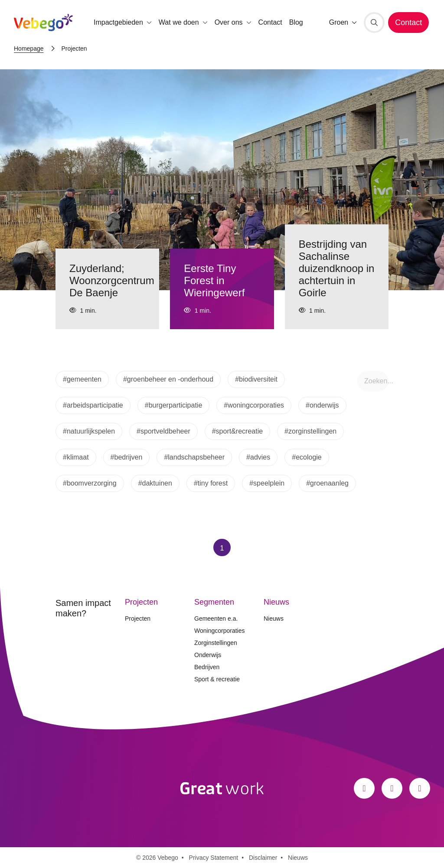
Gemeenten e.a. (216, 619)
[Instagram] (392, 788)
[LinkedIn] (420, 788)
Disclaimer (263, 858)
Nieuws (274, 619)
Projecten (138, 619)
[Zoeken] (374, 23)
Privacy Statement (214, 858)
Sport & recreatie (217, 679)
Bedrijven (207, 667)
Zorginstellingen (216, 643)
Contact (270, 22)
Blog (296, 22)
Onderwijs (208, 655)
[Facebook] (364, 788)
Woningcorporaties (219, 631)
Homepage (29, 49)
